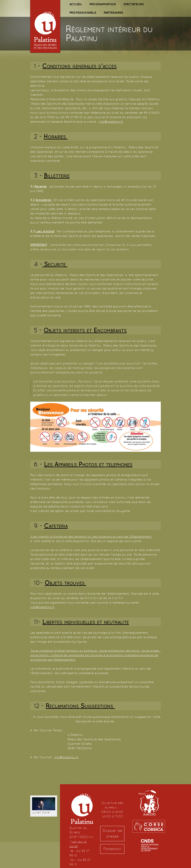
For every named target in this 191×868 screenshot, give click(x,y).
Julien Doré (41, 812)
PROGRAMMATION (103, 4)
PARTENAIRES (113, 13)
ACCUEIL (76, 4)
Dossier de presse (112, 834)
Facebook (112, 849)
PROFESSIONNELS (83, 13)
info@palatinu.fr (111, 122)
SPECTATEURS (134, 4)
